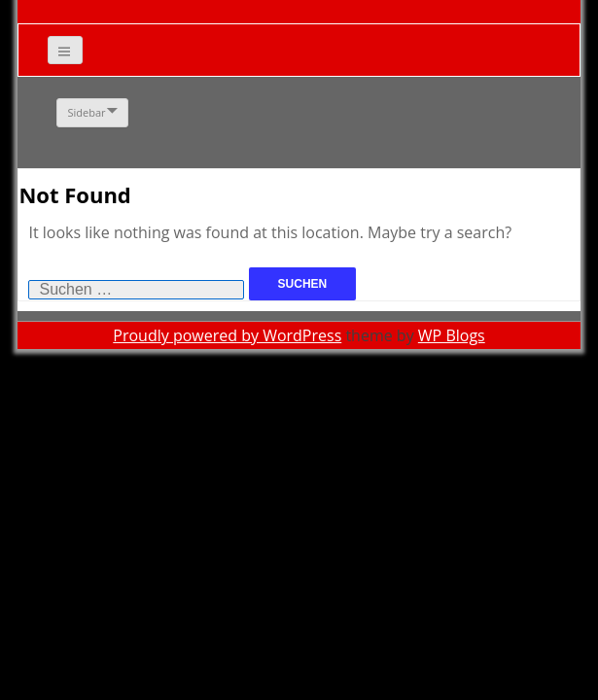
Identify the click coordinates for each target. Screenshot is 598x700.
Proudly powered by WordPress (227, 335)
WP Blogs (452, 335)
